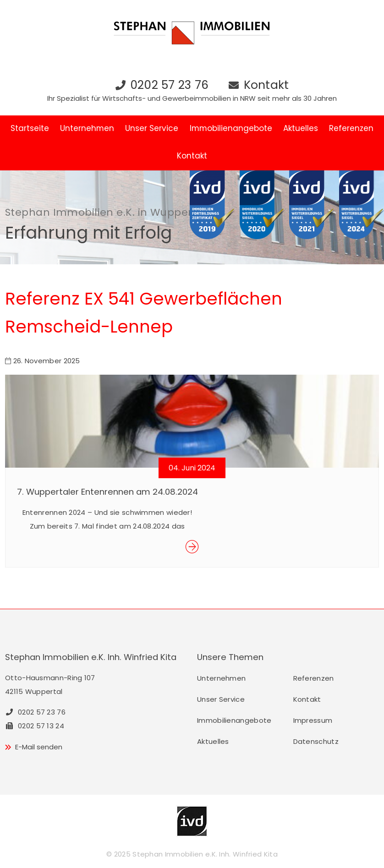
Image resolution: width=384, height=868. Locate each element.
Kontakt (266, 85)
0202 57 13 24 (35, 726)
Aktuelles (301, 128)
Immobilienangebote (231, 128)
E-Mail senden (39, 747)
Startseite (30, 128)
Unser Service (152, 128)
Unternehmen (87, 128)
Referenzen (351, 128)
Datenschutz (316, 741)
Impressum (313, 720)
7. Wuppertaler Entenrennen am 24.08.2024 (107, 492)
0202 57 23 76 (169, 85)
